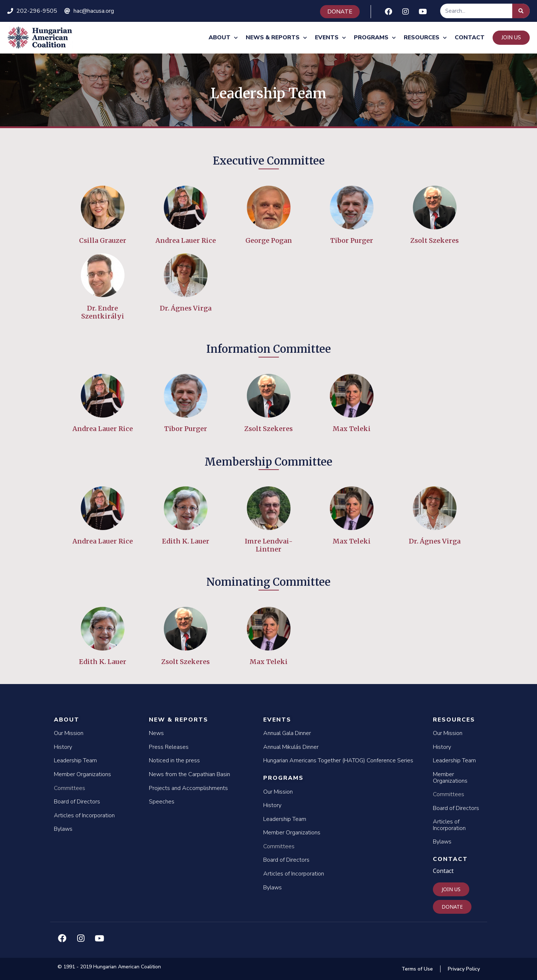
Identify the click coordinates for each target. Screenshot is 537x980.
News (156, 733)
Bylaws (63, 829)
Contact (470, 37)
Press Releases (169, 747)
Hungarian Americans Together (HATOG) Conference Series (338, 760)
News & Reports (276, 38)
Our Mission (69, 733)
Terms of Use (417, 969)
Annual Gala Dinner (287, 733)
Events (330, 38)
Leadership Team (75, 760)
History (63, 747)
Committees (70, 788)
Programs (375, 38)
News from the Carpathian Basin (189, 774)
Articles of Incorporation (84, 815)
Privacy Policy (464, 969)
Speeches (162, 802)
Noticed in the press (174, 760)
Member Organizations (82, 774)
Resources (425, 38)
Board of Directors (77, 802)
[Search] (521, 11)
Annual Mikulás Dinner (291, 747)
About (223, 38)
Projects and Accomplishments (188, 788)
